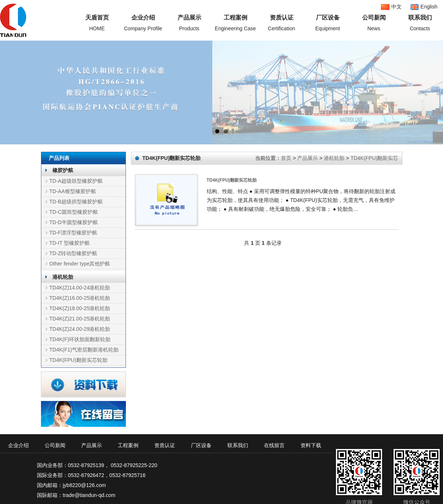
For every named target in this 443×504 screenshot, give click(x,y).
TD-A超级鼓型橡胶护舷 (76, 181)
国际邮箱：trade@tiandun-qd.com (76, 495)
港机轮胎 (63, 277)
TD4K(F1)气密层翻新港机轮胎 (84, 350)
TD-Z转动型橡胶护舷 (73, 253)
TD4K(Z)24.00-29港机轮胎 (80, 329)
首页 (286, 158)
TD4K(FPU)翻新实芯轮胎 (78, 360)
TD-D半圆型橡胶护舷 (74, 222)
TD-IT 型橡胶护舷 (70, 243)
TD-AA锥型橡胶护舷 (73, 191)
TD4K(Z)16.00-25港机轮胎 (80, 298)
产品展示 (308, 158)
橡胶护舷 (63, 170)
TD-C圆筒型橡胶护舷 (74, 212)
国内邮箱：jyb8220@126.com (71, 485)
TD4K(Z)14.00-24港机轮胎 (80, 288)
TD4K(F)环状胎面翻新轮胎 (80, 339)
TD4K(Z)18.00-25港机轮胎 (80, 308)
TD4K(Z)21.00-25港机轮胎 (80, 319)
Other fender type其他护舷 (80, 264)
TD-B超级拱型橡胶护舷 (76, 202)
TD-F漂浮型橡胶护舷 (73, 233)
